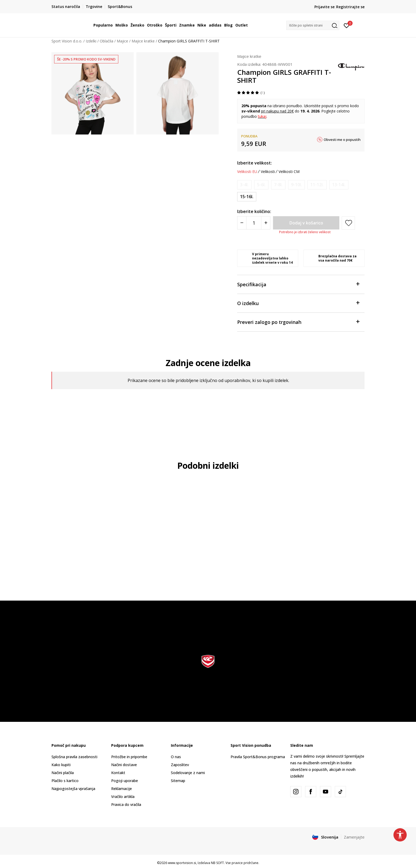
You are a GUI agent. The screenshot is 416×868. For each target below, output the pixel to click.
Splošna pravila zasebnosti (74, 757)
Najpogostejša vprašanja (73, 789)
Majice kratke (143, 41)
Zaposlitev (180, 765)
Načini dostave (124, 765)
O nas (176, 757)
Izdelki (91, 41)
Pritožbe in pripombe (129, 757)
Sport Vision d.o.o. (67, 41)
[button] (313, 25)
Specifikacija (298, 284)
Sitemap (178, 781)
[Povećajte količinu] (266, 223)
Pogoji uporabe (125, 781)
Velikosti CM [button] (289, 172)
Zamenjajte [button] (354, 837)
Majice (122, 41)
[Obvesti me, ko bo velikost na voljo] (244, 185)
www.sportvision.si (182, 863)
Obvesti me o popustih (342, 140)
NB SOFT (217, 863)
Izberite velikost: (255, 163)
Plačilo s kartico (65, 781)
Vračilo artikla (123, 797)
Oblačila (107, 41)
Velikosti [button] (268, 172)
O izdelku (298, 303)
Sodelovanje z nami (188, 773)
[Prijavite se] (347, 25)
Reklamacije (122, 789)
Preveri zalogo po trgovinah (298, 322)
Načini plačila (63, 773)
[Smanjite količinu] (242, 223)
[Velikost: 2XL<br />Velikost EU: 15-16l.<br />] (247, 197)
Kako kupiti (61, 765)
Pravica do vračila (126, 804)
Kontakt (118, 773)
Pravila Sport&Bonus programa (258, 757)
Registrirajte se (350, 7)
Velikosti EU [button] (247, 172)
